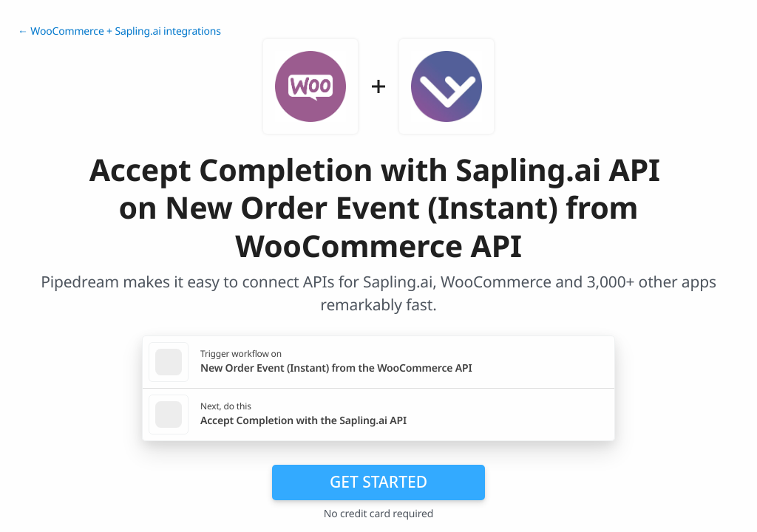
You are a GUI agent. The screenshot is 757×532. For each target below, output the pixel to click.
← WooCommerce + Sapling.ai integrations (119, 31)
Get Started (378, 482)
